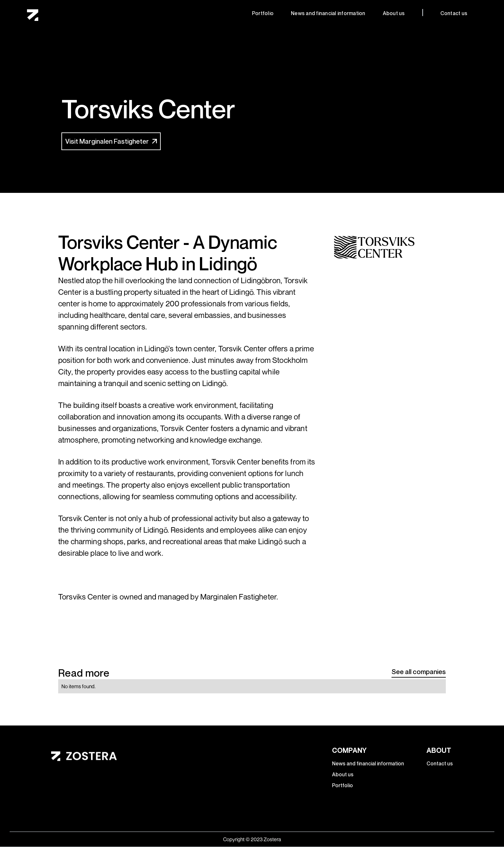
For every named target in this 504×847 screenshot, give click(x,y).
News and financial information (328, 13)
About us (394, 13)
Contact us (454, 13)
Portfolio (263, 13)
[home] (33, 15)
